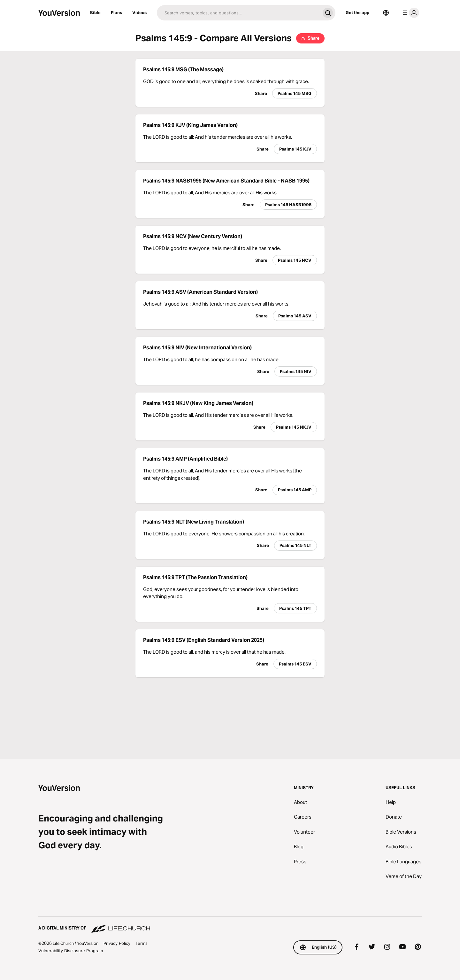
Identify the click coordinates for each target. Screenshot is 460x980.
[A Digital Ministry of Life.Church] (230, 925)
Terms (142, 943)
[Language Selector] (386, 13)
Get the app (357, 12)
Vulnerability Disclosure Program (71, 951)
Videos (139, 12)
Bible (95, 12)
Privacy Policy (117, 943)
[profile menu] (410, 13)
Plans (116, 12)
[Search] (238, 13)
